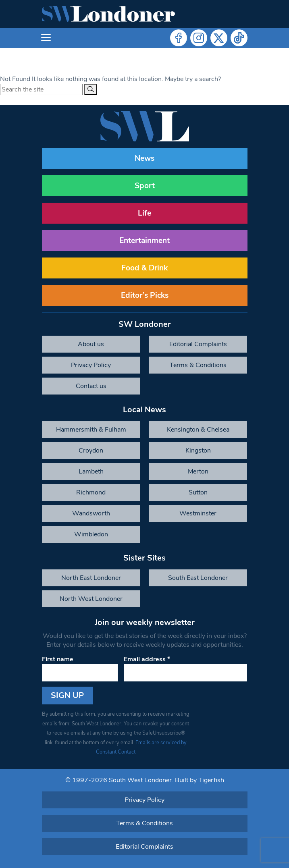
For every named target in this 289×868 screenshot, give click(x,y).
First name (58, 659)
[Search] (91, 89)
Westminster (198, 513)
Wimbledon (91, 534)
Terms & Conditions (198, 365)
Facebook (179, 38)
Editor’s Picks (145, 295)
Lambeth (91, 471)
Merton (198, 471)
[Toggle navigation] (46, 38)
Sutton (198, 492)
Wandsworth (91, 513)
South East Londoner (198, 578)
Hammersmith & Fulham (91, 430)
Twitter (219, 38)
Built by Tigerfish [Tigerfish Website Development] (200, 780)
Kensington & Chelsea (198, 430)
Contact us (91, 386)
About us (91, 344)
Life (144, 213)
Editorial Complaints (198, 344)
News (144, 158)
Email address (147, 659)
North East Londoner (91, 578)
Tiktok (239, 38)
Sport (145, 186)
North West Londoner (91, 599)
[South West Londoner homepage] (108, 14)
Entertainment (144, 241)
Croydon (91, 451)
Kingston (198, 451)
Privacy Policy (91, 365)
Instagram (199, 38)
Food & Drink (144, 268)
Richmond (91, 492)
